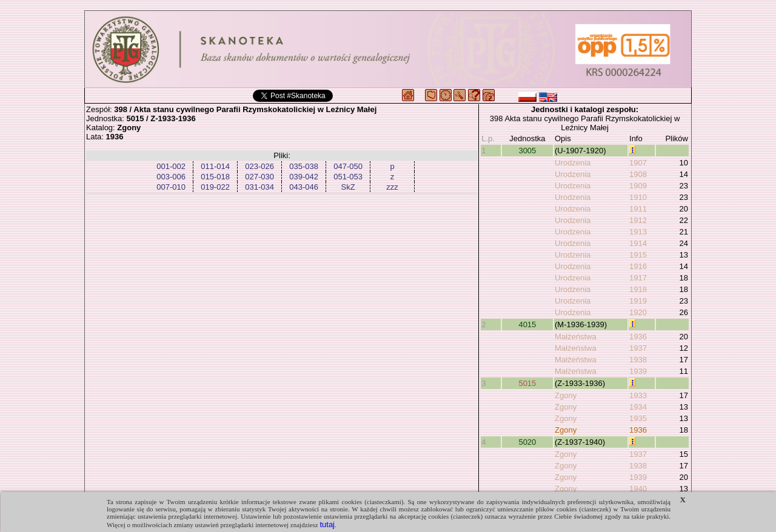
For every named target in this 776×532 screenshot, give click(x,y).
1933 (638, 395)
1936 (638, 337)
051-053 (348, 177)
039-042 (304, 177)
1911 (638, 209)
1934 (638, 407)
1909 (638, 186)
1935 (638, 418)
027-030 (259, 177)
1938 (638, 360)
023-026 (259, 166)
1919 (638, 301)
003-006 (171, 177)
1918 (638, 289)
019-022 (215, 187)
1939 (638, 371)
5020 (527, 442)
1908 (638, 174)
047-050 (348, 166)
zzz (392, 187)
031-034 (259, 187)
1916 (638, 266)
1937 (638, 348)
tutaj (327, 524)
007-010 (171, 187)
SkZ (348, 187)
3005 (527, 151)
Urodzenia (573, 163)
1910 (638, 197)
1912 (638, 220)
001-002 (171, 166)
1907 (638, 163)
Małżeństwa (576, 337)
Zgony (566, 395)
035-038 (304, 166)
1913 (638, 232)
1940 (638, 489)
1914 (638, 243)
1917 (638, 278)
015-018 (215, 177)
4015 (527, 324)
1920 (638, 312)
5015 (527, 383)
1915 (638, 255)
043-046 (304, 187)
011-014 (215, 166)
